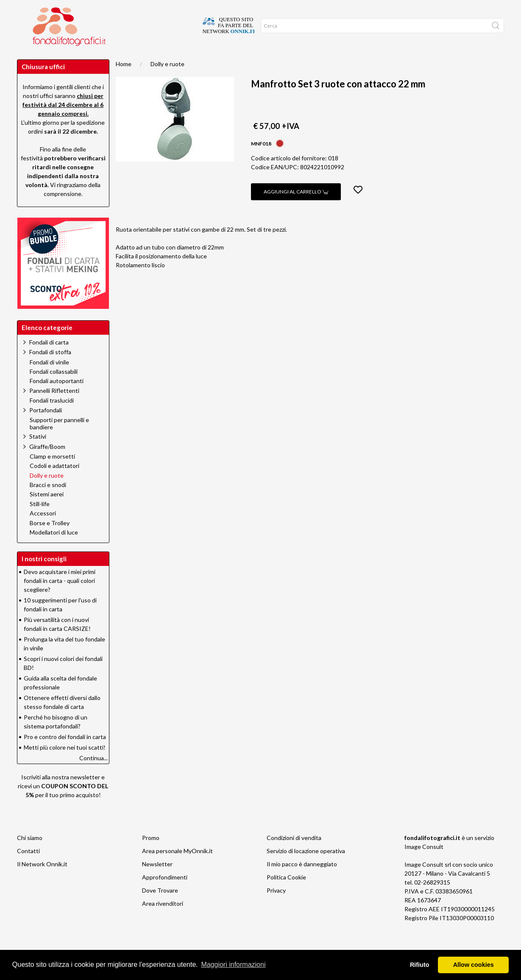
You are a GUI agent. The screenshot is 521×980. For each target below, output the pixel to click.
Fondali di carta (49, 359)
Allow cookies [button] (474, 965)
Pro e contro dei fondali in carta (65, 754)
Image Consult (424, 864)
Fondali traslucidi (52, 417)
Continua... (93, 775)
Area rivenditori (163, 920)
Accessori (43, 530)
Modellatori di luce (54, 549)
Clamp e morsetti (52, 473)
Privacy (276, 907)
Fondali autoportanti (57, 398)
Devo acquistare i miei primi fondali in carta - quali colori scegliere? (60, 598)
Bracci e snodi (48, 502)
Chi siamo (30, 855)
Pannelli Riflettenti (54, 407)
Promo (32, 59)
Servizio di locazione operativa (306, 868)
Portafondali (46, 427)
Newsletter (157, 881)
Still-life (40, 521)
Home (124, 81)
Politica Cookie (286, 894)
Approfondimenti (164, 59)
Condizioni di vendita (294, 855)
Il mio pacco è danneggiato (302, 881)
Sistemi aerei (47, 511)
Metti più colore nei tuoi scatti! (65, 764)
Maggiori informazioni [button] (233, 965)
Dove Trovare (160, 907)
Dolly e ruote (167, 81)
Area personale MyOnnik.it (177, 868)
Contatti (28, 868)
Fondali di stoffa (50, 369)
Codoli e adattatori (54, 483)
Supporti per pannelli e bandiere (59, 441)
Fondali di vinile (49, 379)
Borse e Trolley (50, 540)
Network (67, 59)
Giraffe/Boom (47, 463)
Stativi (38, 453)
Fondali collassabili (54, 389)
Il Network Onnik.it (42, 881)
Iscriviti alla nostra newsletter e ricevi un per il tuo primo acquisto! (63, 803)
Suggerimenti (110, 59)
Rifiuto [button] (420, 965)
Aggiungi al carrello (296, 209)
